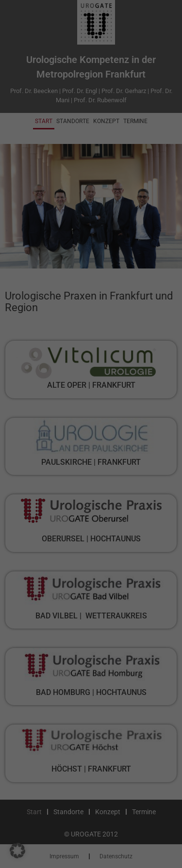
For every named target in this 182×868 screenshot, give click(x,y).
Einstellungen (72, 174)
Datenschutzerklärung (41, 164)
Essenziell (33, 193)
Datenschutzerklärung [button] (95, 454)
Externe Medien (41, 243)
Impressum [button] (139, 454)
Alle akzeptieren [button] (91, 326)
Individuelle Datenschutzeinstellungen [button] (91, 426)
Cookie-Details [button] (48, 454)
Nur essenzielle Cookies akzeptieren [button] (91, 388)
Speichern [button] (91, 355)
